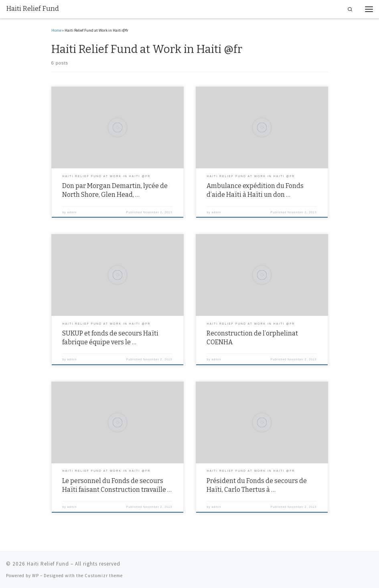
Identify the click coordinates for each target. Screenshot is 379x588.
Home (56, 30)
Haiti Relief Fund (48, 564)
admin (72, 212)
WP (35, 576)
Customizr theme (104, 576)
